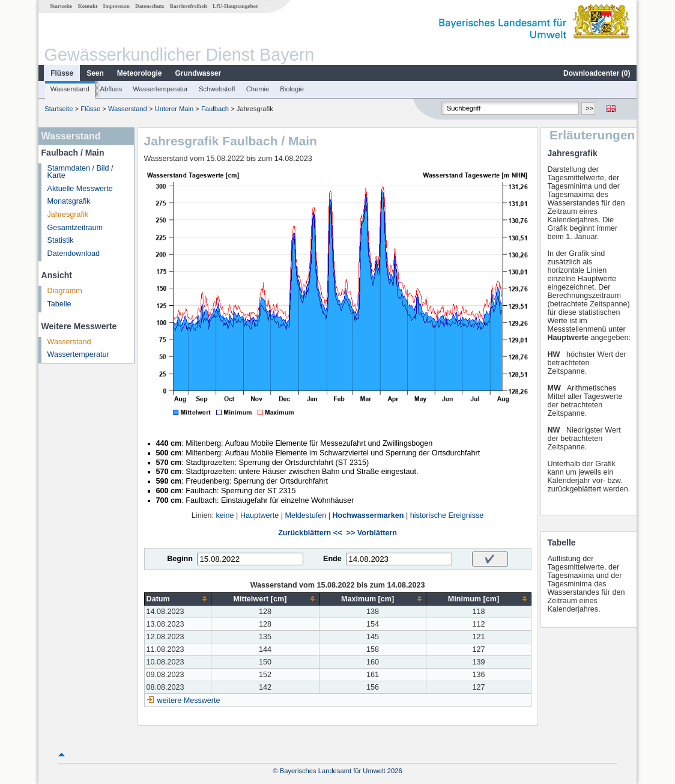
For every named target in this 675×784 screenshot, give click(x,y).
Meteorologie (140, 73)
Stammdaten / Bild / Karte (80, 172)
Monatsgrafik (69, 201)
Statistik (61, 240)
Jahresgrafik (68, 214)
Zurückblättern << (310, 533)
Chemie (258, 89)
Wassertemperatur (160, 89)
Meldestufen (306, 515)
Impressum (117, 6)
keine (225, 515)
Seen (95, 73)
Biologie (292, 89)
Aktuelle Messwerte (80, 189)
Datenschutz (150, 6)
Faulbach (215, 109)
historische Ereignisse (447, 515)
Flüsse (62, 73)
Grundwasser (198, 73)
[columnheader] (178, 599)
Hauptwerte (259, 515)
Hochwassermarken (368, 515)
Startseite (61, 6)
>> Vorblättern (372, 533)
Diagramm (65, 291)
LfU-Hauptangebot (235, 6)
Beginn (180, 559)
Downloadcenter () (597, 73)
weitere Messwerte (189, 700)
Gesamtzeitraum (75, 228)
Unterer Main (174, 109)
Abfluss (111, 89)
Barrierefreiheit (189, 6)
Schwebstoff (217, 89)
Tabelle (59, 304)
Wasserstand (70, 89)
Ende (332, 559)
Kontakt (88, 6)
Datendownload (74, 254)
